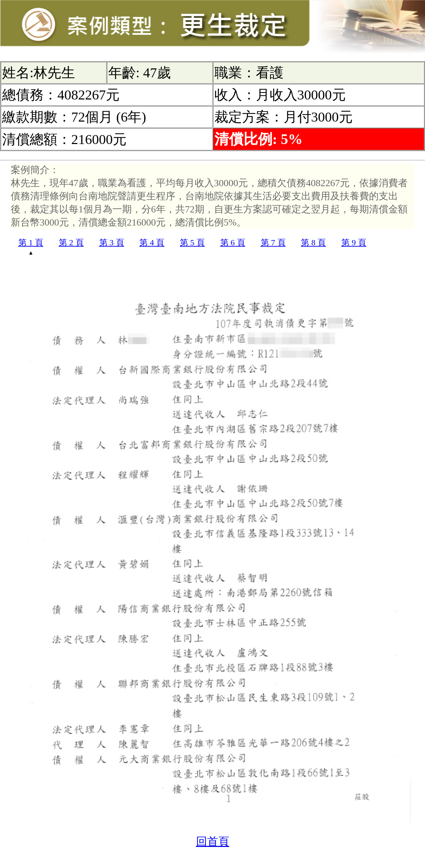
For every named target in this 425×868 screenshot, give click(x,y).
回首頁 (213, 841)
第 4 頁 (152, 242)
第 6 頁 (233, 242)
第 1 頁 (31, 242)
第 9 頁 (354, 242)
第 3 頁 (112, 242)
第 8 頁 (313, 242)
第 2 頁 (71, 242)
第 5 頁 (192, 242)
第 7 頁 (273, 242)
